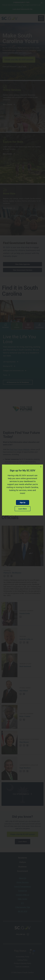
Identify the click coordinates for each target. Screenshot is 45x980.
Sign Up (23, 502)
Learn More (23, 509)
